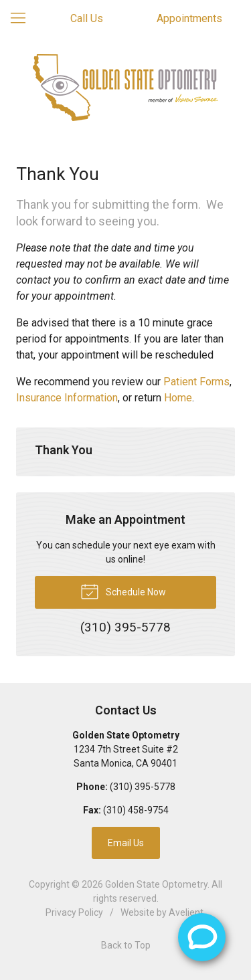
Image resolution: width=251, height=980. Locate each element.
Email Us (126, 843)
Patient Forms (196, 382)
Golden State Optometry (156, 884)
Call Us (87, 18)
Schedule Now (123, 591)
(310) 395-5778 (143, 787)
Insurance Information (67, 398)
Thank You (64, 450)
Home (178, 398)
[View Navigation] (23, 19)
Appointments (189, 18)
